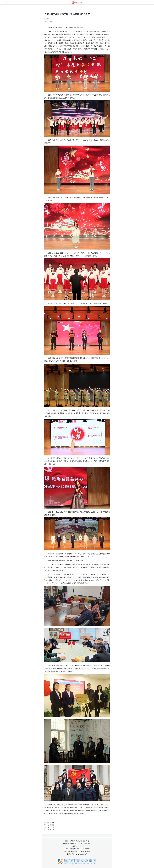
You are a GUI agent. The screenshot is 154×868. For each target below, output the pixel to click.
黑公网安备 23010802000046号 (77, 854)
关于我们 (86, 841)
